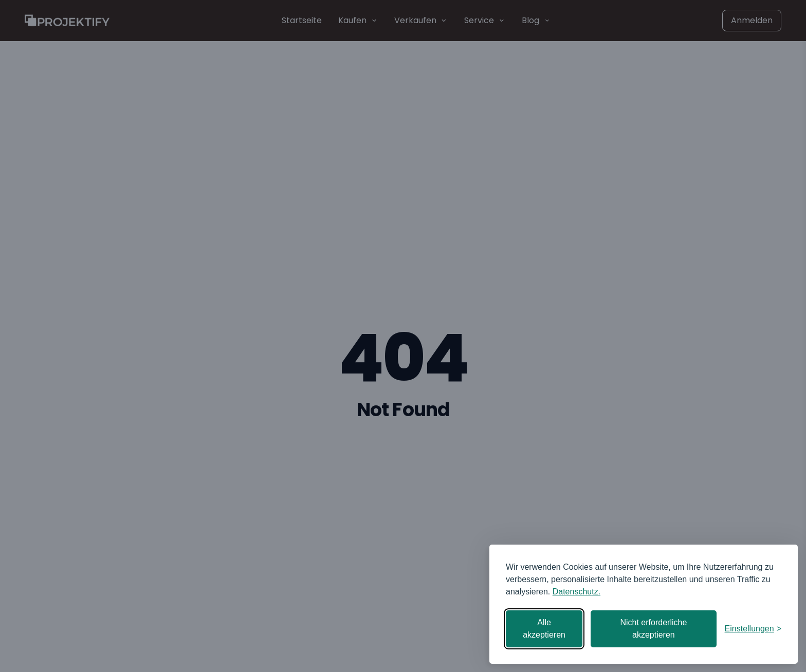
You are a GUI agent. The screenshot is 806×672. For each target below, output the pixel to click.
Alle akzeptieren (544, 629)
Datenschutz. (576, 592)
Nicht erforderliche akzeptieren (653, 629)
